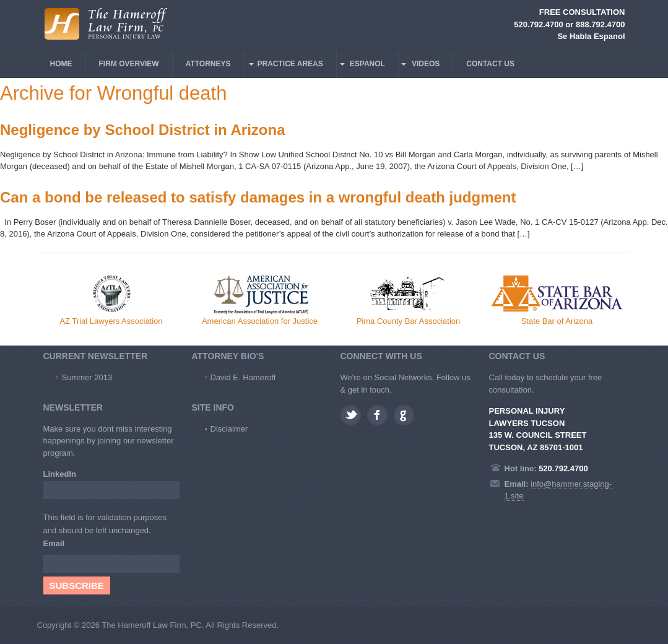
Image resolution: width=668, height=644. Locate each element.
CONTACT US (490, 64)
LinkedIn (60, 474)
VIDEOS (426, 64)
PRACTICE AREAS (290, 64)
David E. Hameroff (243, 377)
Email (56, 543)
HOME (61, 64)
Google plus (404, 415)
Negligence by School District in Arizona (143, 130)
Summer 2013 (87, 377)
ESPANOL (367, 64)
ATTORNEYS (208, 64)
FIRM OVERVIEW (129, 64)
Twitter (351, 415)
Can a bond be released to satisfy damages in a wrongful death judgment (258, 197)
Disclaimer (229, 429)
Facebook (377, 415)
